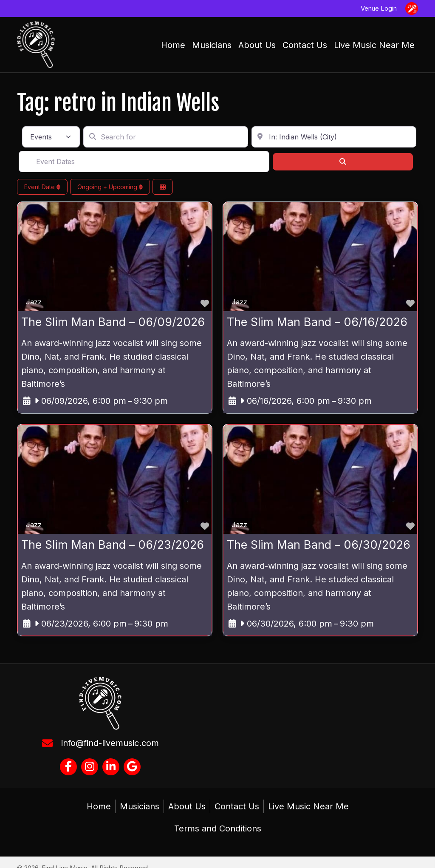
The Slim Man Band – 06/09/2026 (113, 322)
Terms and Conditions (218, 828)
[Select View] (163, 187)
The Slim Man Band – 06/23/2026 (113, 545)
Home (99, 806)
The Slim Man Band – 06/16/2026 (317, 322)
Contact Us (237, 806)
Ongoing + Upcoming (110, 187)
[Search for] (166, 137)
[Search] (343, 162)
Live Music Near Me (308, 806)
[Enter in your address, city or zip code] (334, 137)
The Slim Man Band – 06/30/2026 (319, 545)
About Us (187, 806)
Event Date (42, 187)
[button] (68, 767)
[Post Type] (51, 137)
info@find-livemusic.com (110, 743)
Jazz (34, 302)
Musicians (140, 806)
